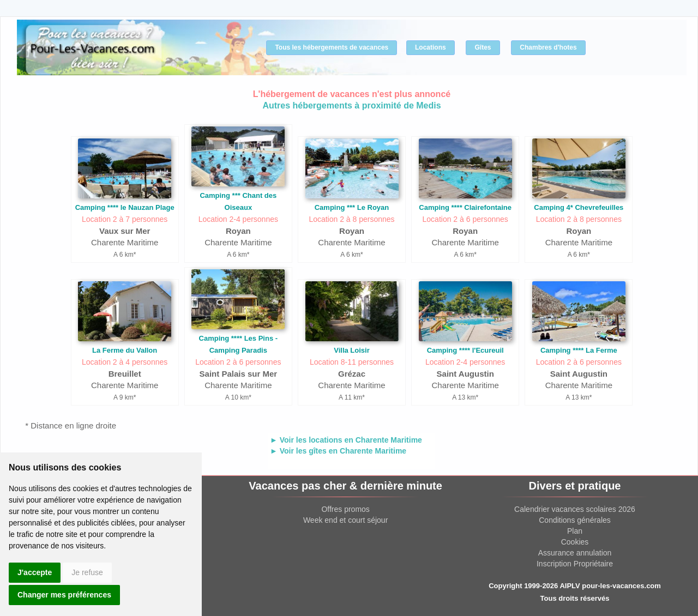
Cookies (575, 542)
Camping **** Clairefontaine (465, 207)
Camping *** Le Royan (352, 207)
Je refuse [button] (87, 572)
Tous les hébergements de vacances (332, 47)
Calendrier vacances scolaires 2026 (575, 509)
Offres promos (345, 509)
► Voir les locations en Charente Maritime (346, 440)
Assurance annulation (575, 553)
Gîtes (483, 47)
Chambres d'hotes (548, 47)
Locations (431, 47)
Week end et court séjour (345, 520)
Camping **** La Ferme (579, 350)
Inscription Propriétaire (575, 564)
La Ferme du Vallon (125, 350)
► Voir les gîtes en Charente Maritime (338, 451)
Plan (575, 531)
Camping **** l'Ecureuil (465, 350)
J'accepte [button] (35, 572)
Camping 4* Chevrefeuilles (579, 207)
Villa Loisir (352, 350)
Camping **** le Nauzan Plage (125, 207)
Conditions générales (575, 520)
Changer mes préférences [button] (64, 595)
